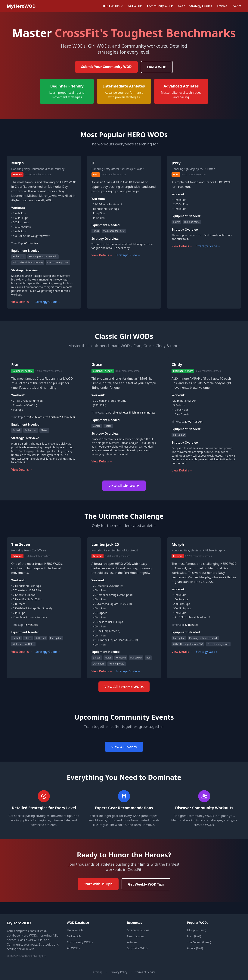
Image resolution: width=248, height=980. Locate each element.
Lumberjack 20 (105, 544)
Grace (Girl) (195, 948)
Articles (222, 6)
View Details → (22, 302)
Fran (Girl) (194, 936)
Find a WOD (157, 67)
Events (237, 6)
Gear (181, 6)
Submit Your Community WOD (106, 67)
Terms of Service (145, 972)
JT (93, 163)
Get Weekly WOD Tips (146, 884)
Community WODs (160, 6)
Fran (15, 365)
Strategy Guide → (48, 302)
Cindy (177, 365)
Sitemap (98, 972)
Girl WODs (135, 6)
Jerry (176, 163)
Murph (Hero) (197, 930)
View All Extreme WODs (124, 687)
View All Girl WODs (124, 486)
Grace (97, 365)
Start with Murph (98, 884)
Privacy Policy (119, 972)
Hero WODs (75, 930)
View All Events (124, 747)
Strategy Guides (201, 6)
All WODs (73, 948)
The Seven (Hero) (199, 942)
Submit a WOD (137, 948)
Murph (17, 163)
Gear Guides (136, 936)
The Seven (21, 544)
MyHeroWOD (21, 6)
